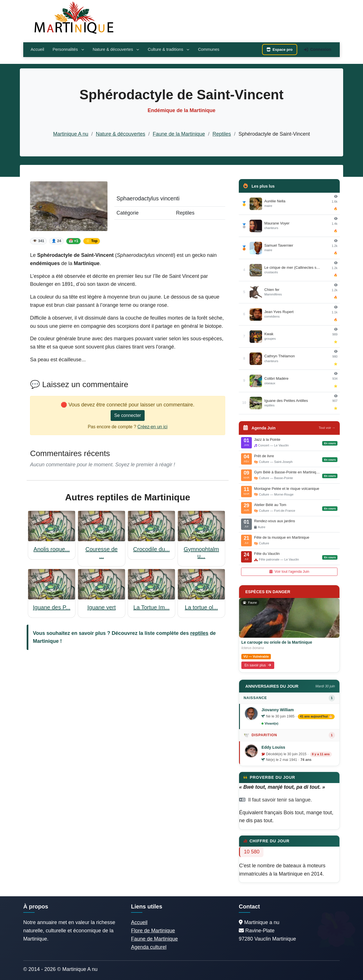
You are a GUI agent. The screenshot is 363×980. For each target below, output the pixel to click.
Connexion (318, 49)
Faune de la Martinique (179, 134)
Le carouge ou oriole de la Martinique (277, 642)
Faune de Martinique (154, 939)
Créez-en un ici (153, 427)
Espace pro (280, 50)
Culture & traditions (169, 49)
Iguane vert (102, 607)
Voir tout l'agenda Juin (289, 572)
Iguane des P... (52, 607)
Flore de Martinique (153, 931)
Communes (209, 49)
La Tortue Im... (151, 607)
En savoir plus (258, 665)
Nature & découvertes (116, 49)
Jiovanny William (278, 710)
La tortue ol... (201, 607)
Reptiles (222, 134)
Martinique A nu (71, 134)
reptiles (199, 633)
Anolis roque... (52, 549)
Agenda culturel (149, 947)
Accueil (37, 49)
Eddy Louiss (273, 747)
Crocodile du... (152, 549)
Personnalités (68, 49)
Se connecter (128, 415)
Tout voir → (327, 428)
